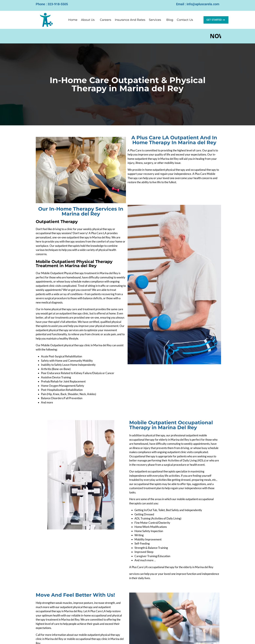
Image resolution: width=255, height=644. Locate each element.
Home (73, 20)
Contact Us (185, 20)
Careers (106, 20)
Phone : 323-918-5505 (52, 4)
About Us (88, 20)
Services (155, 20)
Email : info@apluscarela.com (198, 4)
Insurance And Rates (130, 20)
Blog (170, 20)
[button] (89, 20)
